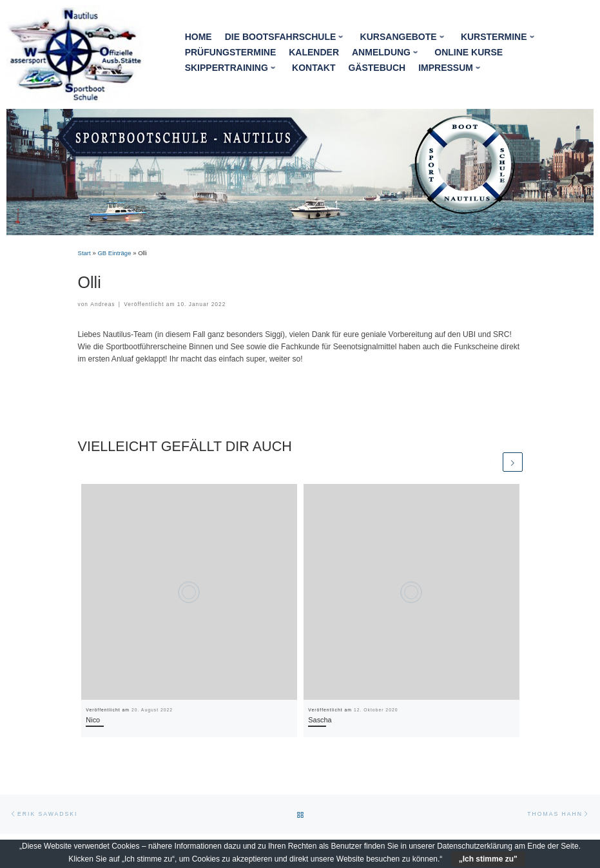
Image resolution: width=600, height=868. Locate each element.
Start (84, 253)
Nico (93, 720)
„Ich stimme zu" (488, 859)
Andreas (102, 304)
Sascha (320, 720)
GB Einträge (114, 253)
